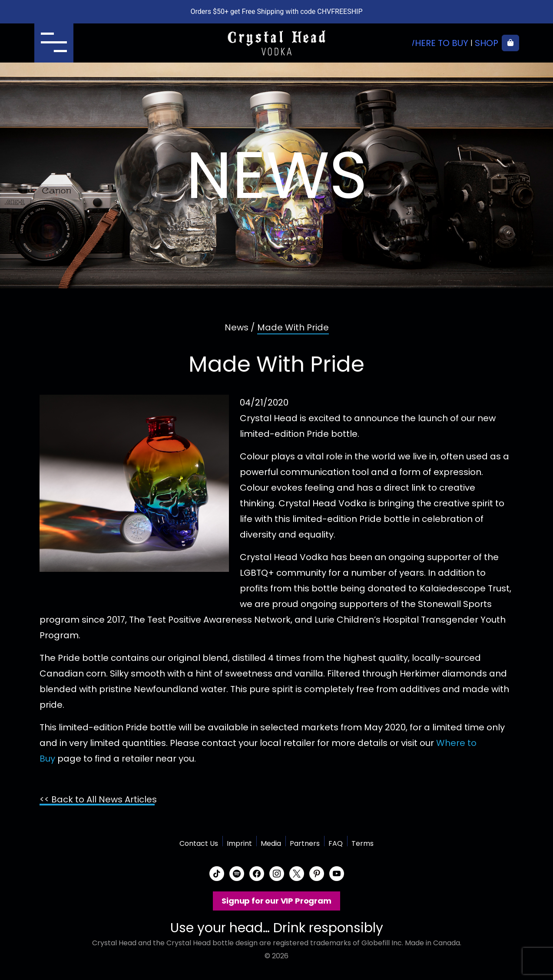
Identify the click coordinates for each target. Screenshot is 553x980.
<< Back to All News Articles (98, 799)
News (237, 327)
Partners (305, 843)
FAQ (336, 843)
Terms (363, 843)
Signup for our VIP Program (276, 901)
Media (271, 843)
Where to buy (437, 43)
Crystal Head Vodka (276, 43)
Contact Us (199, 843)
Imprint (239, 843)
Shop (487, 43)
